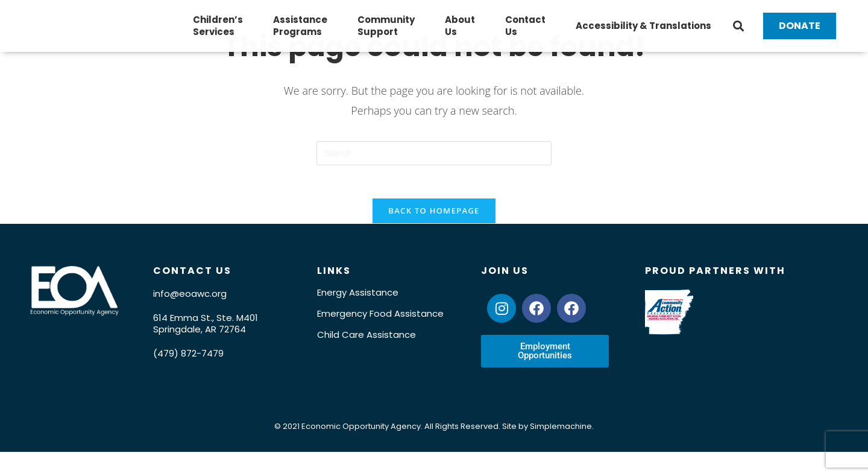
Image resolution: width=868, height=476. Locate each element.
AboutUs (460, 33)
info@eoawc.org (190, 312)
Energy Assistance (358, 311)
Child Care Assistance (366, 353)
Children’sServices (218, 33)
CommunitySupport (386, 33)
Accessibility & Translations (643, 33)
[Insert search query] (434, 168)
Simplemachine (561, 445)
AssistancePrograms (300, 33)
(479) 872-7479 (188, 372)
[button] (738, 34)
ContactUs (525, 33)
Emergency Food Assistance (380, 332)
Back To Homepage (434, 229)
